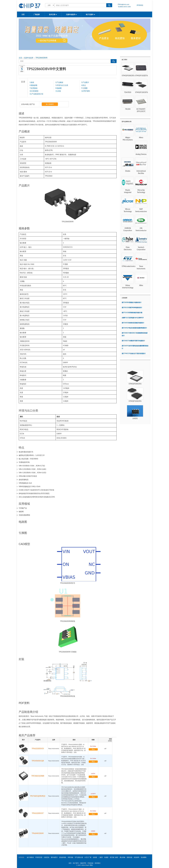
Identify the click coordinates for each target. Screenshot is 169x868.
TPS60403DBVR (38, 833)
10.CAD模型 (34, 91)
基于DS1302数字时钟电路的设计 (132, 307)
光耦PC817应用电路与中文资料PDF (133, 318)
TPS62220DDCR (38, 748)
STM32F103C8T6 (142, 92)
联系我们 (98, 863)
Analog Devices (141, 154)
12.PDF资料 (86, 91)
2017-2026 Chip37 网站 (85, 865)
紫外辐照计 (54, 857)
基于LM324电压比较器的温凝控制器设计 (134, 328)
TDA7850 (128, 92)
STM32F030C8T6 (128, 76)
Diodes (128, 171)
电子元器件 (90, 14)
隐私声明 (83, 863)
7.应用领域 (33, 88)
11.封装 (58, 91)
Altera (141, 137)
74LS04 (128, 109)
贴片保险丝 (30, 857)
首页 (70, 863)
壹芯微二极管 (114, 857)
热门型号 (76, 863)
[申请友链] (140, 5)
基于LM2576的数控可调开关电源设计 (133, 341)
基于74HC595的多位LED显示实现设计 (134, 353)
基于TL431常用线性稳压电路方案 (132, 313)
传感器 (106, 857)
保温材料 (137, 857)
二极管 (101, 857)
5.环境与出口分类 (62, 85)
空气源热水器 (79, 857)
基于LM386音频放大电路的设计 (132, 302)
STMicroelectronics (129, 266)
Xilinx (141, 285)
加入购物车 (50, 104)
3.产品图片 (85, 82)
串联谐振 (70, 857)
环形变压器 (39, 857)
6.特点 (84, 85)
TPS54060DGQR (38, 761)
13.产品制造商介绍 (36, 94)
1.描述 (32, 82)
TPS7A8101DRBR (38, 776)
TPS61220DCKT (38, 813)
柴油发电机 (63, 857)
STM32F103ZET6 (141, 76)
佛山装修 (122, 857)
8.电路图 (59, 88)
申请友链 (90, 863)
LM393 (135, 418)
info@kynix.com (124, 4)
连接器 (95, 857)
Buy (93, 749)
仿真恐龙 (47, 857)
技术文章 (53, 14)
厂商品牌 (37, 14)
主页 (23, 14)
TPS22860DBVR (41, 58)
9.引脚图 (84, 88)
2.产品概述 (59, 82)
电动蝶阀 (144, 857)
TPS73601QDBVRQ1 (38, 796)
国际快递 (129, 857)
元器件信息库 (71, 14)
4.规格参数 (33, 85)
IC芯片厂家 (88, 857)
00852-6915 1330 (124, 7)
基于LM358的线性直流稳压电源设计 (133, 323)
